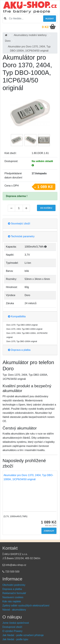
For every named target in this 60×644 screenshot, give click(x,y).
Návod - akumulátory (14, 610)
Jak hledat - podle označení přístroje (23, 635)
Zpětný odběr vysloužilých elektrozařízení (26, 606)
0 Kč (45, 27)
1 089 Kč (45, 187)
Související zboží (19, 224)
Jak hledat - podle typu (15, 639)
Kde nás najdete (12, 601)
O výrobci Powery (12, 631)
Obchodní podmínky (14, 585)
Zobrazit (49, 531)
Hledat (50, 19)
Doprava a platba (19, 350)
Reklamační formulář (14, 593)
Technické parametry (21, 236)
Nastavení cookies (13, 597)
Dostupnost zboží (12, 627)
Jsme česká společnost (16, 623)
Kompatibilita (17, 316)
